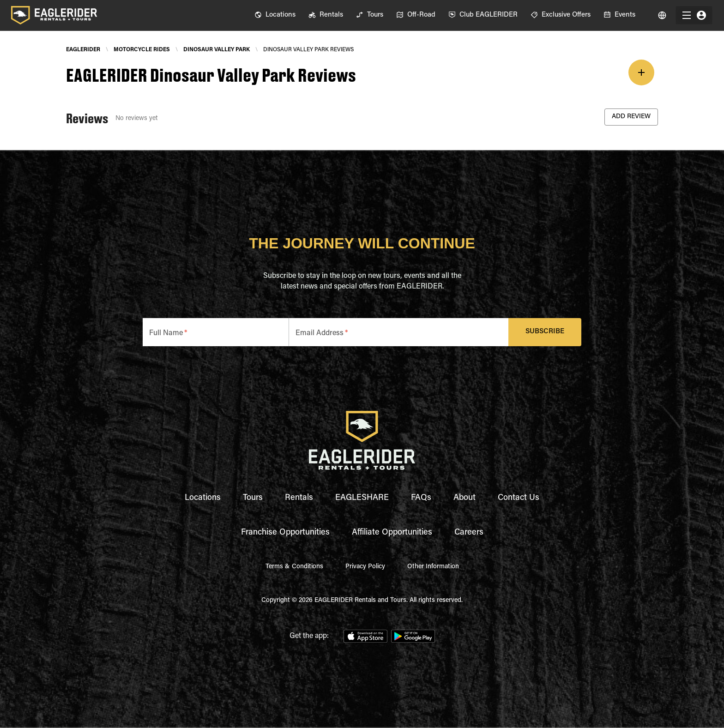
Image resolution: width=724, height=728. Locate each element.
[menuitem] (275, 15)
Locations (203, 498)
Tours (253, 498)
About (465, 498)
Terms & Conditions (294, 567)
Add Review (631, 117)
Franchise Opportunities (285, 533)
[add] (641, 72)
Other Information (433, 567)
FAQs (421, 498)
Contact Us (519, 498)
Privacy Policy (365, 567)
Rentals (299, 498)
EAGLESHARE (362, 498)
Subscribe (545, 332)
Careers (469, 533)
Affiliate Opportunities (392, 533)
